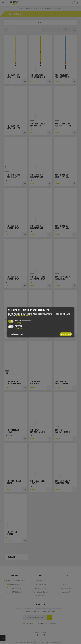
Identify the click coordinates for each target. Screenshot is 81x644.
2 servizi (18, 323)
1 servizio (18, 328)
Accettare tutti (66, 334)
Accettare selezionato (17, 334)
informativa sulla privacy (24, 316)
